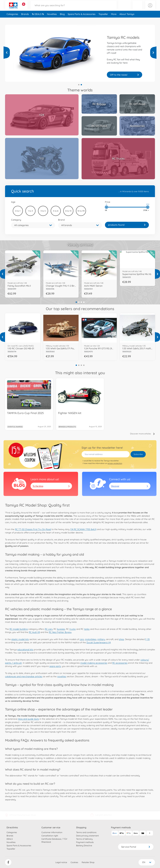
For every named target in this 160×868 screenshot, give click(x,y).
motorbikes (91, 639)
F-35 (147, 639)
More (114, 19)
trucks (73, 629)
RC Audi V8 (34, 632)
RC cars (49, 629)
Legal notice (61, 862)
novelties (62, 676)
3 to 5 (43, 211)
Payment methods (85, 842)
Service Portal (136, 847)
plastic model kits (20, 639)
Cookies (74, 862)
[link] (127, 225)
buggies (61, 629)
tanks (87, 629)
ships (121, 639)
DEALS (38, 19)
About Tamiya (127, 19)
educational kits (25, 649)
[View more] (7, 53)
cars (82, 639)
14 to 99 (81, 211)
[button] (137, 8)
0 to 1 (18, 211)
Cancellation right (50, 836)
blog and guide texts (29, 719)
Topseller (103, 19)
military (101, 639)
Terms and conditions (86, 832)
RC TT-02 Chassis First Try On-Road (33, 529)
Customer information (52, 832)
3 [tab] (81, 302)
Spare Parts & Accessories (82, 19)
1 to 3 (30, 211)
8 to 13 (68, 211)
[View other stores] (24, 7)
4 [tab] (84, 302)
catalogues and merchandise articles (24, 676)
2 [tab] (81, 85)
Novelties (52, 19)
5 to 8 (56, 211)
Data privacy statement (87, 836)
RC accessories (120, 663)
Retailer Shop (88, 862)
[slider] (106, 207)
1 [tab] (79, 85)
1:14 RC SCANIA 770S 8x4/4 (83, 529)
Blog (62, 19)
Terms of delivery (84, 839)
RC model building (19, 629)
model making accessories (94, 663)
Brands (25, 19)
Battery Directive (84, 845)
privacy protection (115, 463)
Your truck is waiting (125, 75)
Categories (12, 19)
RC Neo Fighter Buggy (60, 632)
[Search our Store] (74, 8)
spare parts (55, 666)
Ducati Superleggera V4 (99, 642)
